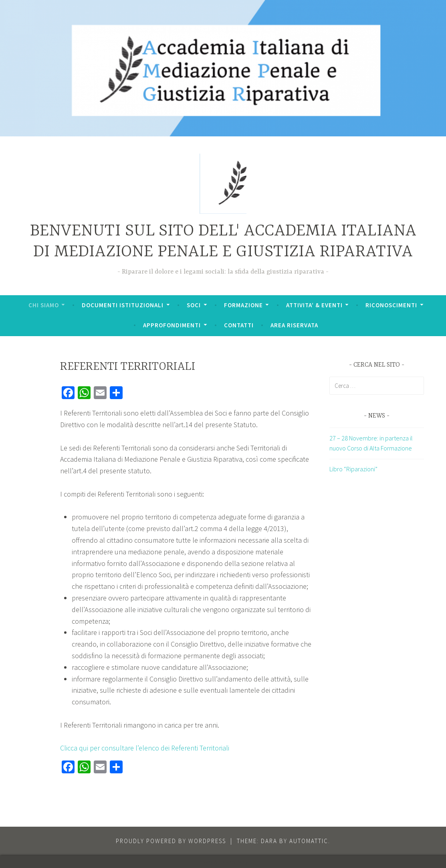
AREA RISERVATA (294, 325)
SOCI (194, 305)
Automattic (309, 841)
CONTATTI (239, 325)
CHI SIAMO (44, 305)
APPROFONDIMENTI (172, 325)
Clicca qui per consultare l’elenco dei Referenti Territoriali (145, 748)
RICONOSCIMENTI (391, 305)
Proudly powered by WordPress (171, 841)
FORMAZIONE (243, 305)
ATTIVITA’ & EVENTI (314, 305)
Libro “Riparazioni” (353, 469)
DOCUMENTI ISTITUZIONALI (123, 305)
